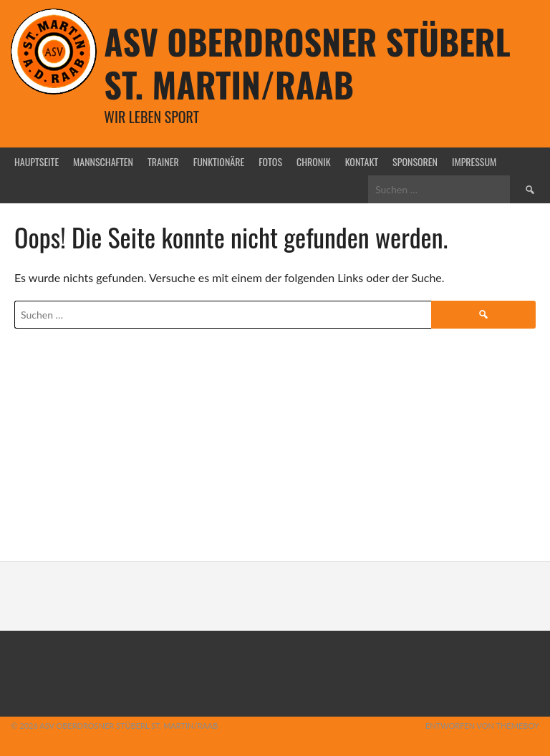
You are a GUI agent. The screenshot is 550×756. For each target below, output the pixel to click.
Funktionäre (219, 161)
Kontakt (362, 161)
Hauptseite (37, 161)
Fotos (270, 161)
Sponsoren (415, 161)
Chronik (314, 161)
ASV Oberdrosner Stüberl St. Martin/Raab (307, 63)
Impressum (474, 161)
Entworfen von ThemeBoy (482, 726)
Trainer (163, 161)
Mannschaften (103, 161)
